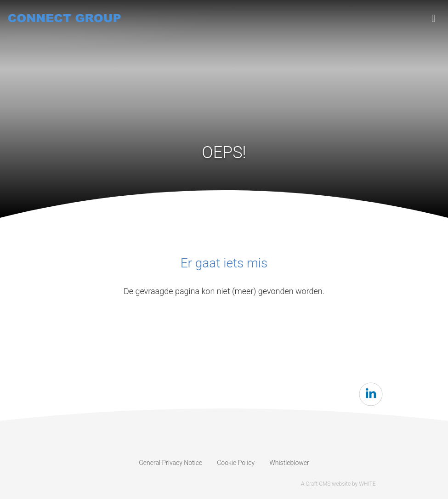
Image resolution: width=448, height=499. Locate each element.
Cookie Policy (236, 463)
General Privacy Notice (170, 463)
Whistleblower (289, 463)
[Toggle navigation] (434, 18)
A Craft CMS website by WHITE (338, 484)
